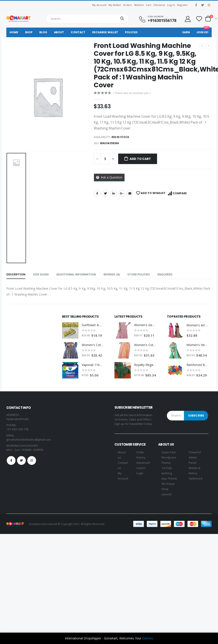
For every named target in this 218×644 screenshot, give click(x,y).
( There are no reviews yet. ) (132, 93)
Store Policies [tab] (139, 274)
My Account (99, 5)
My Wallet (115, 5)
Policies (131, 32)
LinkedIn (114, 193)
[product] (70, 330)
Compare (180, 193)
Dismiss (148, 638)
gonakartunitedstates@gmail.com (29, 439)
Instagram (32, 460)
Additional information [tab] (76, 274)
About (59, 32)
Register (183, 5)
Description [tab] (16, 274)
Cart (149, 5)
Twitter (105, 193)
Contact (78, 32)
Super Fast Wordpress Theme (169, 457)
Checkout (159, 5)
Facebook (97, 193)
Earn (186, 32)
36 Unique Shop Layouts (168, 489)
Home (14, 32)
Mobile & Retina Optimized (196, 473)
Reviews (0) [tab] (112, 274)
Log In (171, 5)
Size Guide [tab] (41, 274)
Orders (127, 5)
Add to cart (140, 159)
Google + (122, 193)
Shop (29, 32)
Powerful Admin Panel (195, 457)
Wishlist (139, 5)
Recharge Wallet (105, 32)
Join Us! (203, 31)
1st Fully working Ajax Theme (169, 473)
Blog (43, 32)
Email (130, 193)
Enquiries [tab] (165, 274)
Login (140, 473)
